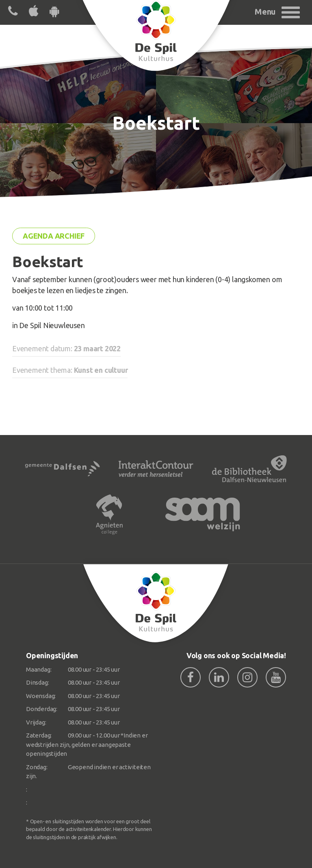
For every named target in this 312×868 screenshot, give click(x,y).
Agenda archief (54, 236)
